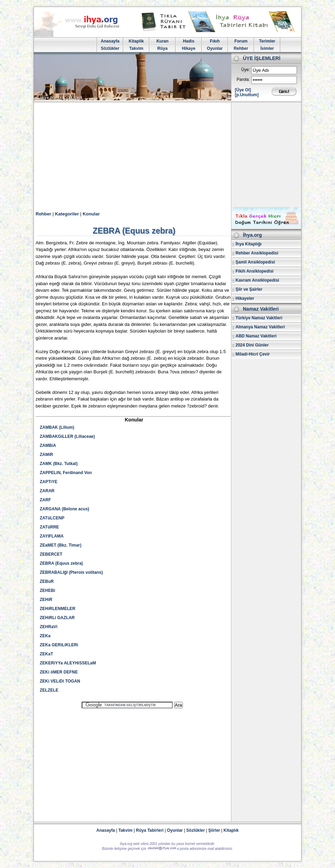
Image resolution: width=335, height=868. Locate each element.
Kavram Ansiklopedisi (257, 280)
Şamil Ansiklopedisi (255, 262)
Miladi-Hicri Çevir (253, 354)
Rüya (162, 48)
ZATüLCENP (52, 518)
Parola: (243, 79)
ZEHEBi (47, 591)
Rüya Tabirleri (150, 830)
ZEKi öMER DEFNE (59, 672)
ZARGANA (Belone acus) (65, 509)
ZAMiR (46, 455)
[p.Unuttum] (247, 95)
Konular (91, 214)
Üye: (245, 70)
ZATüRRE (49, 527)
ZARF (45, 500)
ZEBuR (47, 581)
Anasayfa (110, 41)
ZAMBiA (48, 446)
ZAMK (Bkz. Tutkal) (59, 464)
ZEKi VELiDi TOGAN (60, 681)
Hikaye (189, 48)
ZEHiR (46, 600)
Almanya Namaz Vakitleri (260, 327)
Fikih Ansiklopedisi (255, 271)
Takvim (136, 48)
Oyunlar (215, 48)
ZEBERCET (51, 554)
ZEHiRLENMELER (58, 609)
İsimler (267, 48)
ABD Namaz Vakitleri (256, 336)
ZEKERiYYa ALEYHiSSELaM (68, 663)
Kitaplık (231, 830)
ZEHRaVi (49, 627)
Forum (241, 41)
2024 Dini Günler (252, 345)
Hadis (189, 41)
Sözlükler (110, 48)
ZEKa (45, 636)
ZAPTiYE (49, 482)
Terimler (267, 41)
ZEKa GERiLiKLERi (59, 645)
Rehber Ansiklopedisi (257, 253)
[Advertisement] (167, 155)
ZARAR (47, 491)
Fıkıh (215, 41)
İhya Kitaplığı (249, 244)
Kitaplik (136, 41)
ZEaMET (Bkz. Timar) (61, 545)
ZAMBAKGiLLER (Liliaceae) (67, 436)
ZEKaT (46, 654)
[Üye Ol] (243, 90)
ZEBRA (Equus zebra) (61, 563)
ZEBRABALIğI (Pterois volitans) (71, 572)
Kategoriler (67, 214)
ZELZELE (49, 690)
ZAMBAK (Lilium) (57, 427)
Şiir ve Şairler (249, 289)
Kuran (162, 41)
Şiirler (214, 830)
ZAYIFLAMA (52, 536)
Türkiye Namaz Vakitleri (259, 318)
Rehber (241, 48)
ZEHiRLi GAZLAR (57, 618)
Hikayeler (245, 298)
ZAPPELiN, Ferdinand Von (66, 473)
